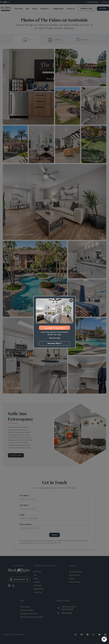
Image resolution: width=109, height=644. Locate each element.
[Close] (71, 300)
